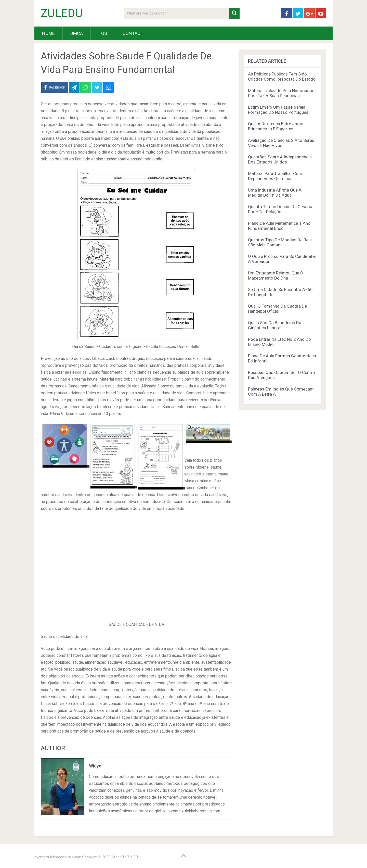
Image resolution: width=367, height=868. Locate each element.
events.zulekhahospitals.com (58, 857)
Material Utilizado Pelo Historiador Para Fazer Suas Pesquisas (281, 93)
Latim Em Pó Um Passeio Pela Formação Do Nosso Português (278, 110)
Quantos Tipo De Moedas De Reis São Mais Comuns (280, 242)
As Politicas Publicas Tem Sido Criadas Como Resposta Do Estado (282, 77)
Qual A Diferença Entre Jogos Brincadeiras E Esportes (276, 126)
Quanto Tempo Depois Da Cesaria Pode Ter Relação (280, 209)
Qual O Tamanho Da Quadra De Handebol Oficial (277, 309)
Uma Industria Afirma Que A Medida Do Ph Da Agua (275, 193)
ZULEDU (62, 13)
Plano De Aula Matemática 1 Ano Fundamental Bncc (279, 226)
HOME (48, 33)
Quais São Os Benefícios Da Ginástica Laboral (275, 325)
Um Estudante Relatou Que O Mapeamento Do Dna (276, 275)
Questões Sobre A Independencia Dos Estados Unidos (280, 159)
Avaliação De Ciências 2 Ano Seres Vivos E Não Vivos (281, 143)
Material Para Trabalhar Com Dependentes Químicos (275, 176)
